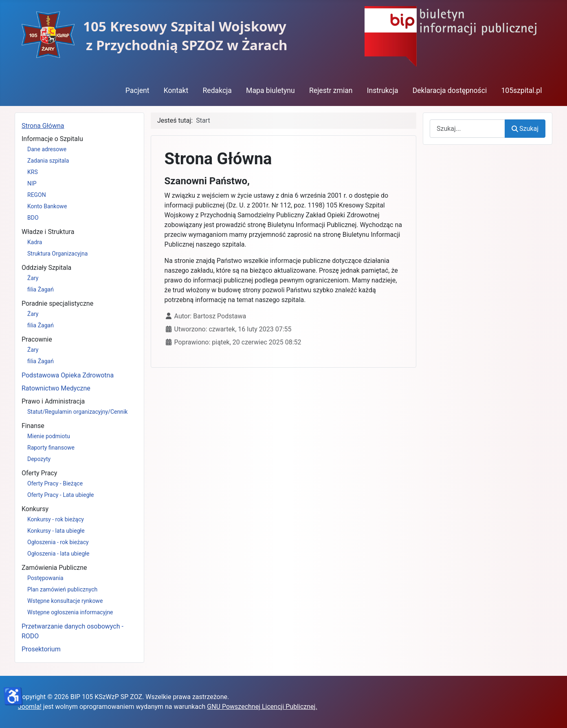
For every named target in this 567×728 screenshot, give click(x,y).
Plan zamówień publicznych (62, 589)
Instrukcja (383, 90)
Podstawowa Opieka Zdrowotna (68, 375)
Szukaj (525, 129)
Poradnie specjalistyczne (57, 303)
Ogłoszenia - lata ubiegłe (58, 554)
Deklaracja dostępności (450, 90)
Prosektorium (41, 649)
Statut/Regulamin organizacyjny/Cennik (77, 412)
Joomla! (30, 707)
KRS (33, 172)
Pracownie (37, 339)
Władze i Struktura (48, 232)
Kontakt (176, 90)
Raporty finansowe (51, 448)
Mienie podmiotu (49, 436)
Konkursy (35, 509)
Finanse (33, 426)
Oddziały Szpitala (46, 268)
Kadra (35, 242)
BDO (33, 218)
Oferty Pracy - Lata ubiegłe (61, 495)
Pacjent (137, 90)
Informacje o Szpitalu (52, 139)
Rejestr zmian (331, 90)
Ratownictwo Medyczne (56, 388)
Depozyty (39, 459)
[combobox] (467, 129)
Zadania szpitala (48, 161)
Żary (33, 278)
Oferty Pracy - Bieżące (55, 483)
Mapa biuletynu (270, 90)
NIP (32, 183)
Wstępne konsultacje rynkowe (65, 601)
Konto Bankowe (47, 206)
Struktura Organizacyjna (57, 254)
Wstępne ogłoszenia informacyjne (70, 612)
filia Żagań (41, 289)
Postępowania (45, 578)
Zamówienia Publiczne (54, 568)
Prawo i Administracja (53, 401)
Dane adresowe (47, 149)
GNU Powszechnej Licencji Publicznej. (262, 707)
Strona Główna (43, 126)
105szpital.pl (521, 90)
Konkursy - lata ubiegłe (56, 531)
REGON (37, 195)
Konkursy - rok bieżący (56, 519)
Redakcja (217, 90)
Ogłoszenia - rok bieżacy (58, 542)
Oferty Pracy (39, 473)
